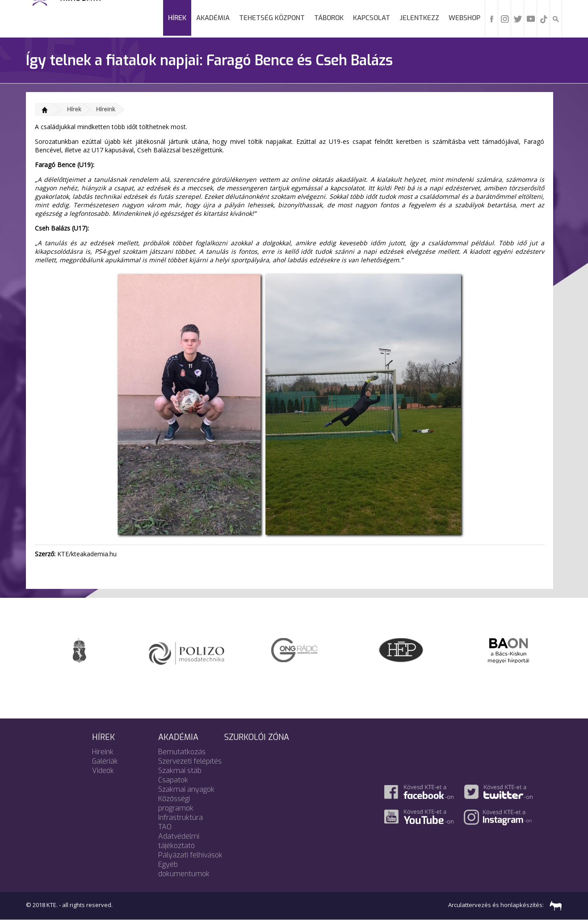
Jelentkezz (419, 18)
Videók (103, 771)
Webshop (464, 18)
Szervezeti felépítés (190, 761)
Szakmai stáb (180, 771)
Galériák (105, 761)
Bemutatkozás (182, 752)
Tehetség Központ (272, 18)
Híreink (106, 109)
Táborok (329, 18)
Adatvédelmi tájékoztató (179, 841)
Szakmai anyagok (186, 789)
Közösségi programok (176, 803)
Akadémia (213, 18)
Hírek (177, 18)
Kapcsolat (372, 18)
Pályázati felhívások (190, 855)
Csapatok (173, 780)
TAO (165, 827)
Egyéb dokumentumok (184, 869)
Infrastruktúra (181, 817)
